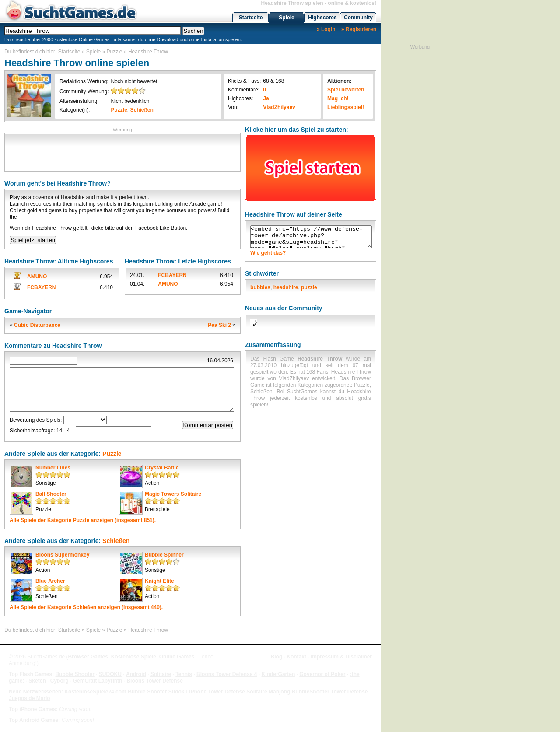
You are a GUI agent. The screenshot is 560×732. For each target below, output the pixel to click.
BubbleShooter (311, 692)
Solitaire (161, 674)
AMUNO (37, 277)
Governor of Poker (322, 674)
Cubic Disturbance (37, 325)
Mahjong (279, 692)
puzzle (309, 287)
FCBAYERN (42, 287)
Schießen (142, 110)
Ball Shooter (51, 494)
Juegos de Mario (30, 698)
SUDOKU (110, 674)
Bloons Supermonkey (62, 555)
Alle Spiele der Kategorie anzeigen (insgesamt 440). (86, 607)
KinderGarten (278, 674)
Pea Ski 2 (219, 325)
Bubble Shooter (75, 674)
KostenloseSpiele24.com (95, 692)
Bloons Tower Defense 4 (227, 674)
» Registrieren (359, 29)
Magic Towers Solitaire (173, 494)
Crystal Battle (162, 468)
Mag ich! (338, 98)
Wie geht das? (268, 253)
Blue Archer (50, 581)
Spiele (286, 18)
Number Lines (53, 468)
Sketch (37, 681)
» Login (326, 29)
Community (358, 18)
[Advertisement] (122, 151)
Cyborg (59, 681)
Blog (277, 657)
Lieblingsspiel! (346, 107)
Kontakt (296, 657)
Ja (266, 98)
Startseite (251, 18)
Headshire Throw (148, 52)
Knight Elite (159, 581)
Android (136, 674)
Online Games (177, 657)
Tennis (184, 674)
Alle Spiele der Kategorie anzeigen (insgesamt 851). (83, 520)
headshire (286, 287)
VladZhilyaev (279, 107)
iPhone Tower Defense (217, 692)
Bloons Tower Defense (154, 681)
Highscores (322, 18)
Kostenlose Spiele (134, 657)
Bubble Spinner (164, 555)
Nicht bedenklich (130, 101)
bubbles (260, 287)
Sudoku (178, 692)
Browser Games (88, 657)
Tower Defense (349, 692)
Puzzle (115, 52)
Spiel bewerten (346, 90)
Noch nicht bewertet (134, 81)
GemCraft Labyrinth (98, 681)
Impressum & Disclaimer (341, 657)
